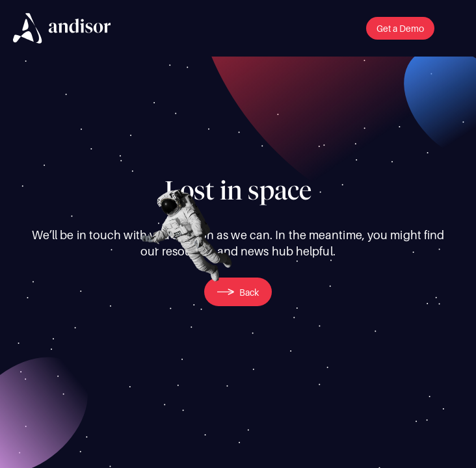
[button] (400, 28)
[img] (62, 28)
